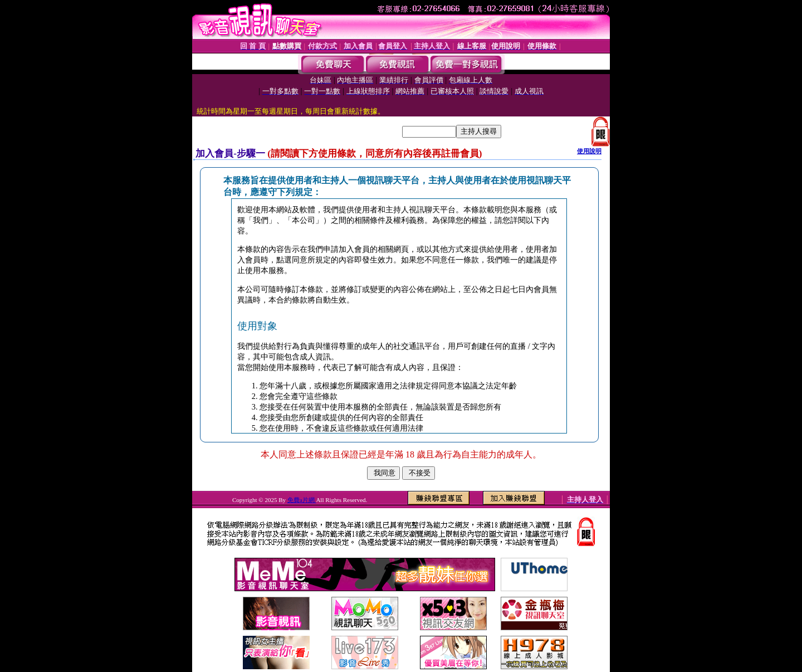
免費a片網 (302, 500)
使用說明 (589, 151)
